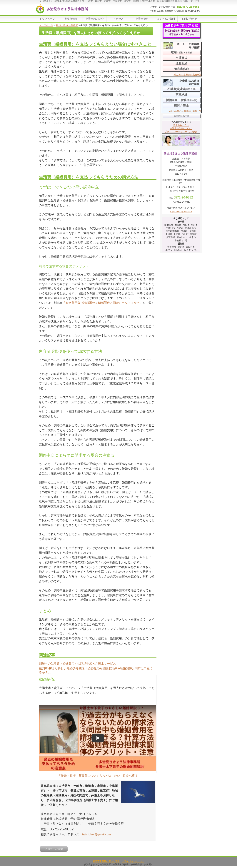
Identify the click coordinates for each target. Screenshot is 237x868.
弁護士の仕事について (181, 128)
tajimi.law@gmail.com (97, 834)
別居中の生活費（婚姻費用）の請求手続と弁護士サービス (77, 663)
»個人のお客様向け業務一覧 (187, 75)
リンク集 (193, 132)
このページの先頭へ (55, 849)
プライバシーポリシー (176, 132)
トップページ (46, 25)
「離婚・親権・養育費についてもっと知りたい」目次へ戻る (98, 776)
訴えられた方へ (181, 125)
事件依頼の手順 (181, 116)
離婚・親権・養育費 (67, 25)
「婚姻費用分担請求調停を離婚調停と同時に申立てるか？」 (103, 303)
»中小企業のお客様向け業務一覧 (185, 111)
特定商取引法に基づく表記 (106, 861)
